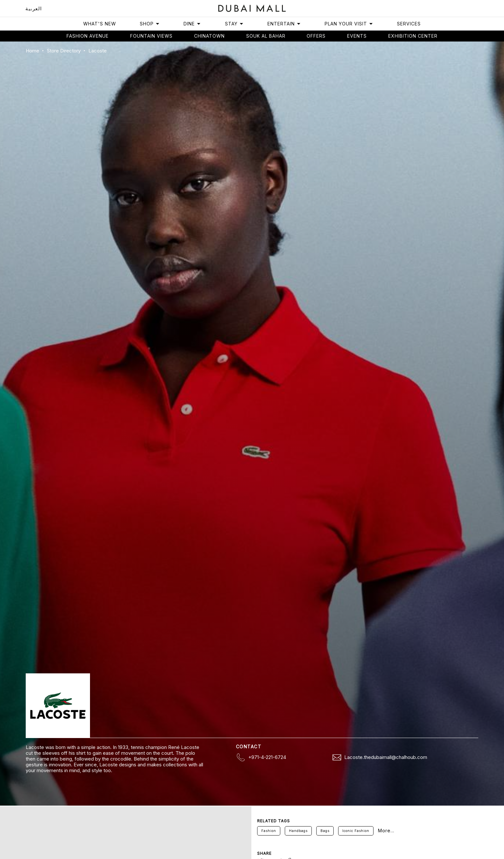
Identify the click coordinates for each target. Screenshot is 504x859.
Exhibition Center (413, 36)
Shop (150, 24)
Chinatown (209, 36)
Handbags (298, 831)
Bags (325, 831)
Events (357, 36)
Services (409, 24)
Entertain (284, 24)
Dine (192, 24)
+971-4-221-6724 (267, 757)
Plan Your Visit (349, 24)
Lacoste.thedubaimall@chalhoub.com (386, 757)
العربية (34, 9)
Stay (234, 24)
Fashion (269, 831)
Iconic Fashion (356, 831)
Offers (316, 36)
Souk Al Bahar (266, 36)
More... (386, 831)
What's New (100, 24)
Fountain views (151, 36)
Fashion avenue (88, 36)
